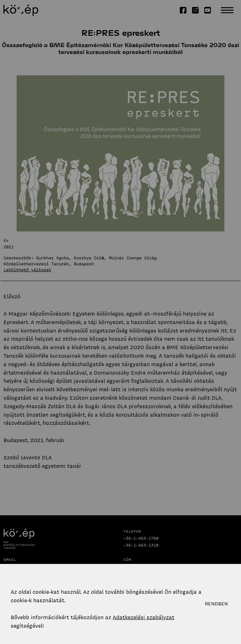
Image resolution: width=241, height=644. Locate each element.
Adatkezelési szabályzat (144, 617)
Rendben (216, 604)
